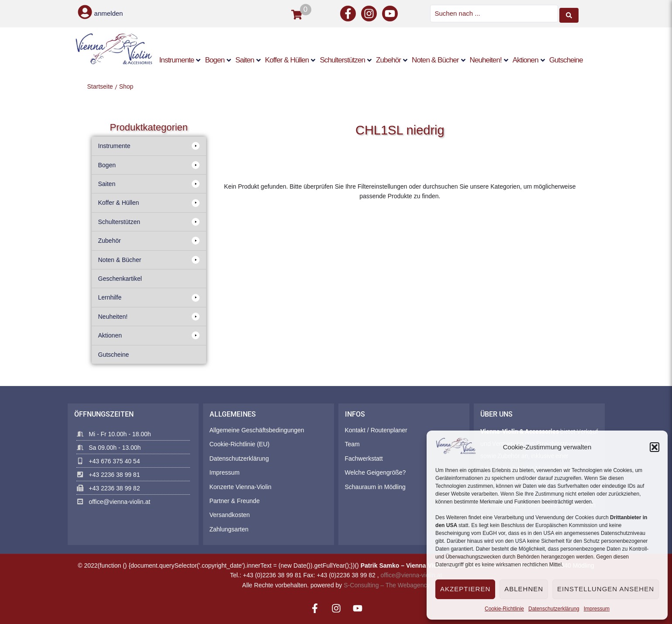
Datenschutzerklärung (554, 609)
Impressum (597, 609)
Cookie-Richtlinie (504, 609)
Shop (126, 86)
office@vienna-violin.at (412, 575)
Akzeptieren (465, 589)
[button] (655, 447)
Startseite (100, 86)
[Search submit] (569, 13)
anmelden (109, 13)
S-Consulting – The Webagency (387, 584)
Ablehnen (524, 589)
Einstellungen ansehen (606, 589)
